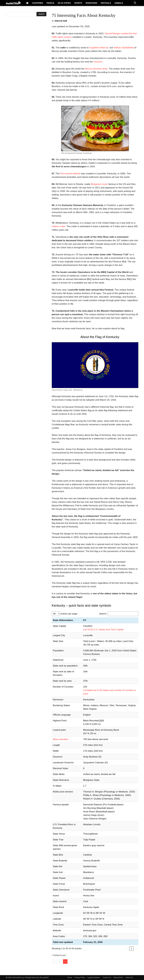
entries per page (69, 614)
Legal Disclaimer (94, 977)
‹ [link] (127, 949)
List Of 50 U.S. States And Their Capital (103, 630)
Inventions (91, 3)
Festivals (106, 3)
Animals (119, 3)
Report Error (118, 977)
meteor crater (59, 226)
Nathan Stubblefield (124, 48)
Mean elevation (61, 739)
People (51, 3)
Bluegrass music (100, 184)
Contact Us (107, 977)
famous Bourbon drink (96, 69)
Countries (37, 3)
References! (60, 955)
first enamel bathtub (70, 174)
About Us (129, 977)
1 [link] (131, 949)
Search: (103, 614)
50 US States (64, 3)
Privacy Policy (80, 977)
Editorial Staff (61, 21)
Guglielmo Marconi (99, 48)
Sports (78, 3)
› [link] (136, 949)
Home (70, 977)
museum (98, 62)
